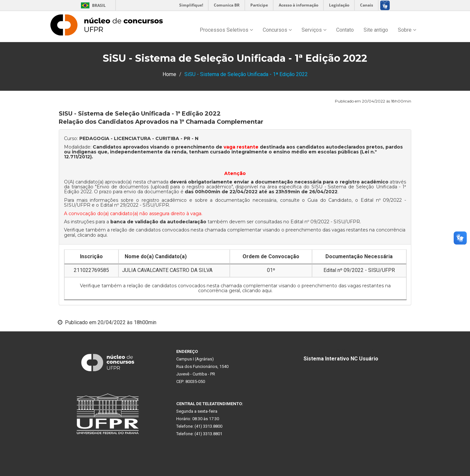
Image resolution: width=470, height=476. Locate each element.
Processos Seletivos (226, 30)
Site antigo (376, 30)
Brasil (92, 5)
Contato (345, 30)
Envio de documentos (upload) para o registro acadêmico (164, 187)
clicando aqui (92, 235)
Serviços (314, 30)
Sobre (407, 30)
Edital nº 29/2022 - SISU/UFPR (135, 205)
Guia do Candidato (329, 200)
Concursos (277, 30)
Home (169, 74)
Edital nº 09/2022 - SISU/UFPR (325, 222)
